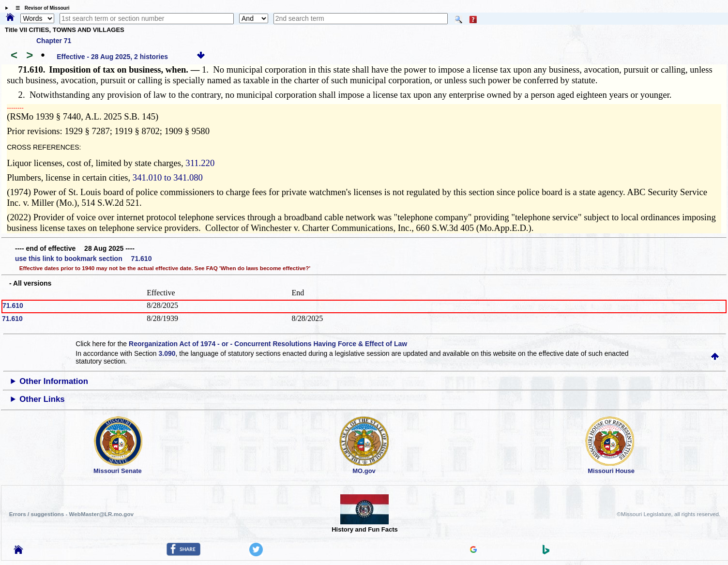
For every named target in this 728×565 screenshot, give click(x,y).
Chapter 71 (54, 41)
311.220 (200, 163)
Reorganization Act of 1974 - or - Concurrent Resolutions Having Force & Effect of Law (268, 344)
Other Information (54, 381)
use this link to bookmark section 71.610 (83, 259)
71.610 (13, 305)
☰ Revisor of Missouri (40, 8)
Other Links (42, 399)
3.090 (167, 353)
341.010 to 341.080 (168, 177)
